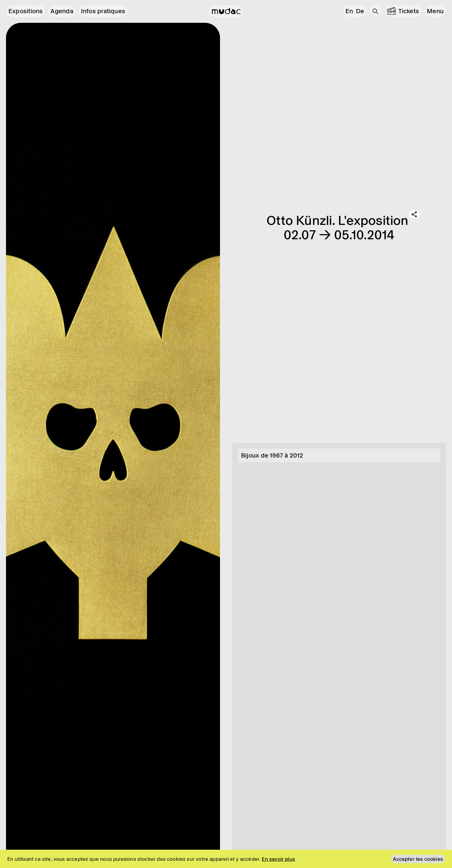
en (349, 11)
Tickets (409, 11)
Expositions (26, 11)
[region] (226, 859)
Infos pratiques (103, 11)
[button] (435, 11)
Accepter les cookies (418, 859)
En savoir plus (278, 859)
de (360, 11)
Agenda (62, 11)
